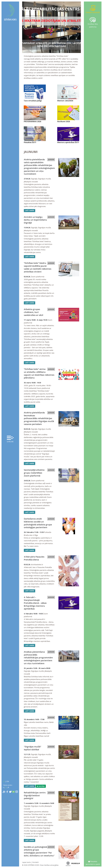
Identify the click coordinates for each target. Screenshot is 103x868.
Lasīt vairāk (30, 210)
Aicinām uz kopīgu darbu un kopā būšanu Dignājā (35, 220)
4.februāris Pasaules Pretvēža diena (34, 558)
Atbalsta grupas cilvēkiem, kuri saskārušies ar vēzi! (33, 312)
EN (8, 781)
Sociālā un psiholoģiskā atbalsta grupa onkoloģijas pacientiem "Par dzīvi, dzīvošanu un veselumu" (39, 851)
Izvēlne (10, 439)
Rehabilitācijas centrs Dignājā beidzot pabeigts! (35, 795)
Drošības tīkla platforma (93, 23)
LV (4, 781)
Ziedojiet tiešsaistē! (93, 9)
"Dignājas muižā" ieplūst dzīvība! (33, 748)
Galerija (41, 786)
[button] (79, 27)
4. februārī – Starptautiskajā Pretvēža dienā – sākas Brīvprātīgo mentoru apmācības (35, 603)
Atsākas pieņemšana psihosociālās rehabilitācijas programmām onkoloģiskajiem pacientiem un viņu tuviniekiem (38, 658)
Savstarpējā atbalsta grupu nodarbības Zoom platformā (34, 473)
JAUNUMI (51, 159)
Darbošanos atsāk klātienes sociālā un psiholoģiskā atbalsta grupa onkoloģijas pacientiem (38, 523)
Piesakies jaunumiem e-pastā (93, 863)
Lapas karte (26, 862)
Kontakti (36, 862)
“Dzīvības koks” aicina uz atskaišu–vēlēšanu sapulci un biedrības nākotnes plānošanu (39, 373)
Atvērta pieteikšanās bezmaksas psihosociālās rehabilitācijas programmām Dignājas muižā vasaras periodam (39, 418)
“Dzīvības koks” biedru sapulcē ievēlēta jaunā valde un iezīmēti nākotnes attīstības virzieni (38, 267)
